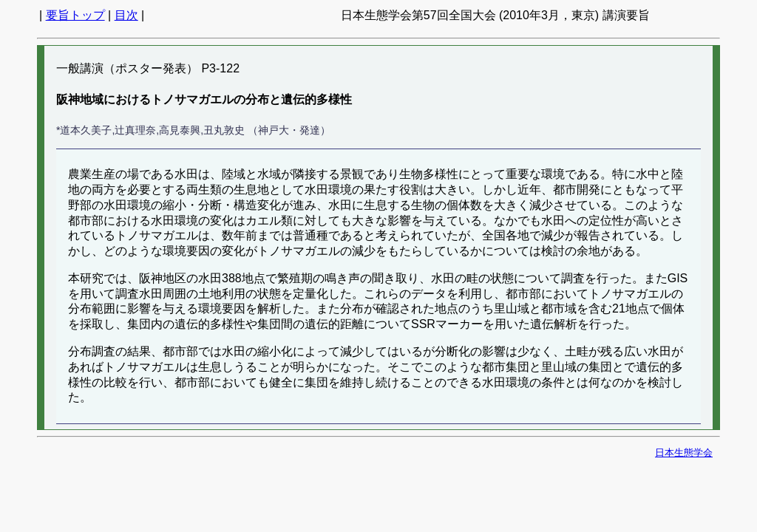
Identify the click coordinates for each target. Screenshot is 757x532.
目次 (126, 15)
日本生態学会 (684, 453)
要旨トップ (75, 15)
